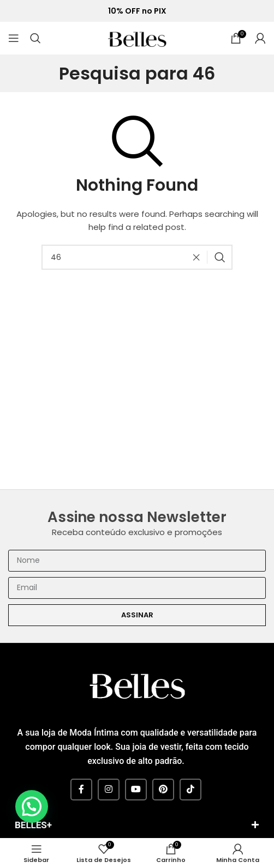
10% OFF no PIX (137, 11)
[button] (137, 826)
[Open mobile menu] (14, 38)
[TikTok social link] (190, 790)
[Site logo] (137, 37)
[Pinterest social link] (163, 790)
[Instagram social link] (109, 790)
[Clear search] (199, 257)
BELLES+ (33, 825)
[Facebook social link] (81, 790)
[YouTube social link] (136, 790)
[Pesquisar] (35, 38)
